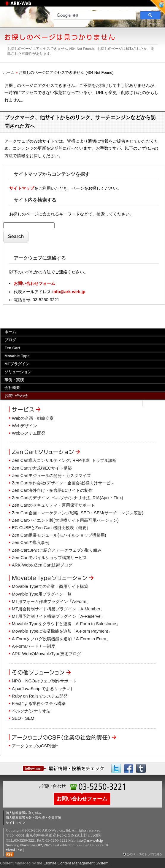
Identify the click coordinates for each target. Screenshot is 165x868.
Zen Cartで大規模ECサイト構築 (42, 468)
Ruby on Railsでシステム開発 (40, 696)
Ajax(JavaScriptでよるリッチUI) (42, 689)
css (20, 850)
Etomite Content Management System (76, 863)
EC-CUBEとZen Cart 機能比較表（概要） (51, 528)
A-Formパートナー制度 (34, 646)
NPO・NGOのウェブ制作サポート (44, 681)
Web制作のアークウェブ (25, 6)
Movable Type (17, 356)
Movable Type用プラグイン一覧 (42, 594)
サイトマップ (22, 188)
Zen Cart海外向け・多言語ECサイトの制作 (52, 490)
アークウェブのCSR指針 (35, 746)
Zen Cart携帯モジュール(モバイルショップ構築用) (59, 535)
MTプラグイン (17, 364)
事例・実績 (14, 380)
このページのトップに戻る (144, 854)
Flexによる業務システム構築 (39, 703)
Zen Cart (12, 348)
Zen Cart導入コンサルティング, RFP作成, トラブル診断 (64, 460)
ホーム (9, 72)
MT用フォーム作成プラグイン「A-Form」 (51, 601)
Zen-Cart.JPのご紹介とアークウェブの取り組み (57, 550)
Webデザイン (24, 426)
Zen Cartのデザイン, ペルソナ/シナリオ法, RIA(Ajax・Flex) (68, 498)
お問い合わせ (16, 396)
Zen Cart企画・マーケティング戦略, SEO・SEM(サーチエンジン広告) (78, 513)
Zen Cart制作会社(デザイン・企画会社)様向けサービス (63, 483)
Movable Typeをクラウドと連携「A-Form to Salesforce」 (66, 624)
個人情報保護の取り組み (24, 813)
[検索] (94, 15)
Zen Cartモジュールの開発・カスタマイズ (51, 476)
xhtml (10, 850)
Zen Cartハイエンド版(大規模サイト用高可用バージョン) (65, 520)
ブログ (10, 340)
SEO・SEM (23, 718)
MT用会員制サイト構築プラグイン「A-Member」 (58, 609)
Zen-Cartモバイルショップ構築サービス (49, 558)
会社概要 (12, 388)
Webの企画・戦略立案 (33, 418)
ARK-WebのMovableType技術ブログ (46, 654)
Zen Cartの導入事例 (31, 542)
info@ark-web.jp (69, 292)
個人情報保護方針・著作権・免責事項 (33, 818)
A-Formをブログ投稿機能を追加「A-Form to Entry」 (61, 639)
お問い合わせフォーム (34, 283)
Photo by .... (156, 24)
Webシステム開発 (29, 433)
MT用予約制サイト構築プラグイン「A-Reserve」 (58, 616)
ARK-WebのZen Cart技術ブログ (42, 565)
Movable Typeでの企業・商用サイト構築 (50, 586)
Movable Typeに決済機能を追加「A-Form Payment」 (62, 631)
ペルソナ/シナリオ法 (31, 711)
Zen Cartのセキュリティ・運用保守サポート (53, 505)
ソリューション (18, 372)
